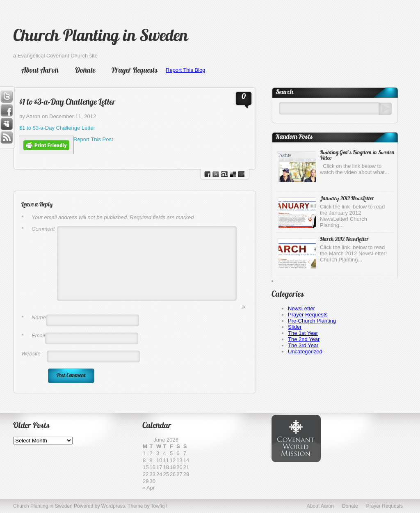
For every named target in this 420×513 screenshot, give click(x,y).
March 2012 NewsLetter (344, 239)
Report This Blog (186, 70)
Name (34, 317)
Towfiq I (159, 506)
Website (31, 354)
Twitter (7, 96)
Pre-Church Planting (312, 321)
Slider (295, 327)
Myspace (7, 124)
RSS (7, 138)
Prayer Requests (135, 71)
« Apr (148, 488)
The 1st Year (303, 333)
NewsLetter (301, 308)
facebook (207, 174)
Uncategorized (305, 352)
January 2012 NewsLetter (347, 199)
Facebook (7, 110)
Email (33, 336)
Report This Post (93, 139)
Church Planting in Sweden (100, 37)
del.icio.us (233, 174)
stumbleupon (224, 174)
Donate (85, 71)
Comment (38, 229)
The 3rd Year (303, 345)
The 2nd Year (304, 339)
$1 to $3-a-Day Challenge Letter (67, 103)
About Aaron (40, 71)
